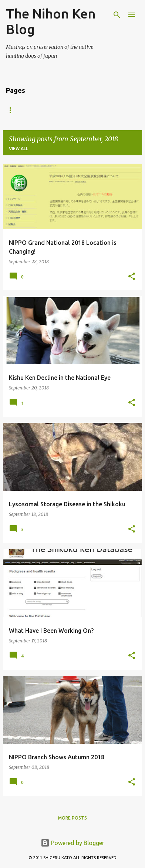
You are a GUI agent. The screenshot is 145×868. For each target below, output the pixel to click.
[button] (132, 277)
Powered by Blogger (72, 843)
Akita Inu (18, 110)
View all (18, 148)
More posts (72, 818)
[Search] (117, 15)
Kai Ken (106, 110)
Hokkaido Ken (63, 110)
